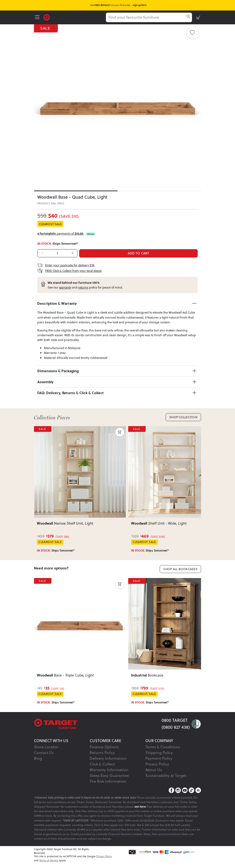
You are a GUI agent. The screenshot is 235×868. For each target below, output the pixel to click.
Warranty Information (109, 770)
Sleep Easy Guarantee (109, 775)
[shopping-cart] (198, 17)
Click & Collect (102, 764)
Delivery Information (108, 758)
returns (83, 287)
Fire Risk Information (108, 781)
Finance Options (104, 747)
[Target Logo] (47, 17)
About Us (154, 770)
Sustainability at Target (166, 775)
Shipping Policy (159, 753)
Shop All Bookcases (180, 569)
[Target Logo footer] (98, 724)
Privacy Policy (157, 764)
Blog (38, 758)
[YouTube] (185, 790)
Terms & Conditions (163, 747)
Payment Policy (159, 758)
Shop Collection (183, 417)
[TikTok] (191, 790)
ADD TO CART (138, 253)
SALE (46, 28)
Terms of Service (49, 860)
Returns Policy (102, 753)
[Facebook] (171, 790)
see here (140, 807)
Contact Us (44, 753)
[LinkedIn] (198, 790)
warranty (65, 287)
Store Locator (46, 747)
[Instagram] (178, 790)
